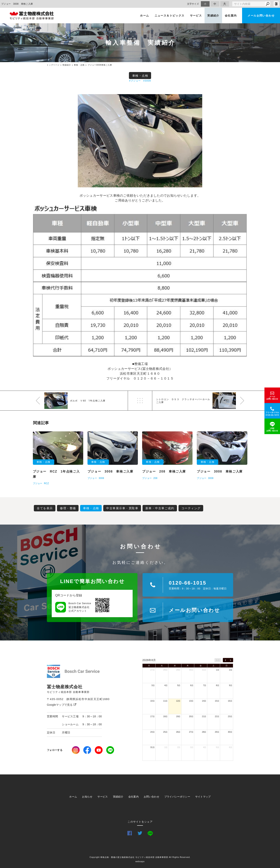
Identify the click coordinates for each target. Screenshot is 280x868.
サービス (196, 16)
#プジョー (135, 81)
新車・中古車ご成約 (160, 508)
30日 (191, 670)
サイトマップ (203, 797)
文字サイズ (193, 4)
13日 (191, 701)
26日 (178, 732)
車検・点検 (140, 76)
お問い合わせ (151, 797)
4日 (166, 685)
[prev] (225, 660)
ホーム (144, 16)
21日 (204, 716)
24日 (152, 732)
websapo (140, 861)
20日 (191, 716)
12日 (178, 701)
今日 (218, 660)
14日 (204, 701)
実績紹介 (213, 16)
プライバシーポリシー (177, 797)
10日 (152, 701)
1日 (218, 670)
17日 (152, 716)
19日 (178, 716)
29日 (178, 670)
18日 (165, 716)
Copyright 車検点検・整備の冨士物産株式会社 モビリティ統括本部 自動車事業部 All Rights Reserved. (140, 857)
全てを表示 (45, 508)
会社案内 (231, 16)
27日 (152, 670)
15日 (217, 701)
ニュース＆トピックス (170, 16)
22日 (217, 716)
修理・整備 (68, 508)
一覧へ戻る (140, 401)
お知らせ (87, 797)
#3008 (147, 81)
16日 (230, 701)
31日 (204, 670)
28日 (165, 670)
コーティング (191, 508)
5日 (179, 685)
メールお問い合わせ (261, 16)
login (276, 4)
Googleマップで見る (62, 705)
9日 (231, 685)
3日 (153, 685)
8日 (218, 685)
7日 (205, 685)
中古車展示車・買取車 (122, 508)
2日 (231, 670)
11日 (165, 701)
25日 (165, 732)
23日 (230, 716)
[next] (231, 660)
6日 (192, 685)
